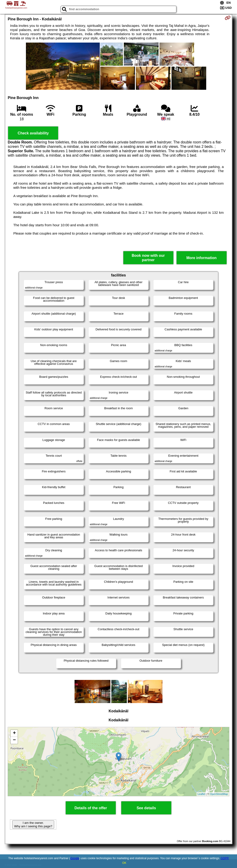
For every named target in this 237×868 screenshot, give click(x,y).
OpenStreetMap (219, 794)
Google (75, 858)
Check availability (33, 133)
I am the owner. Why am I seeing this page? (33, 825)
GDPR (225, 858)
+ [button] (14, 733)
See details (146, 808)
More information (201, 258)
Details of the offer (91, 808)
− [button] (14, 740)
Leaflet (201, 794)
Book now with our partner (148, 258)
